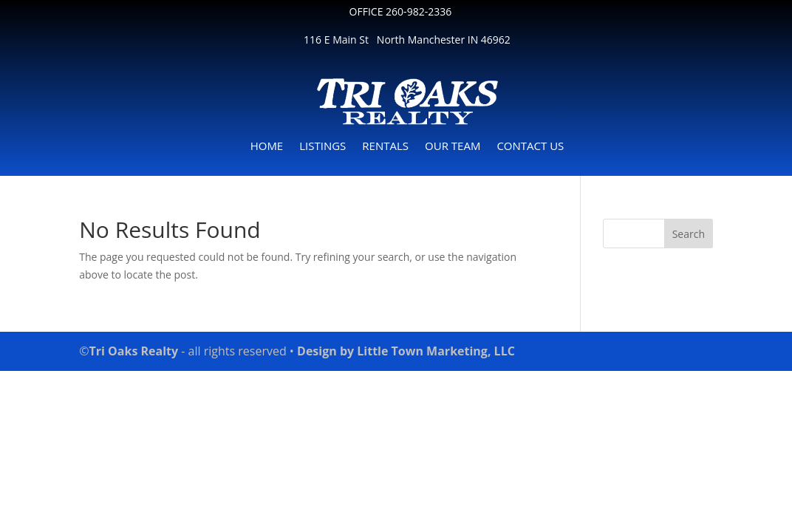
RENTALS (385, 147)
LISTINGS (322, 147)
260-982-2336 (419, 11)
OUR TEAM (453, 147)
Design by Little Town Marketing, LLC (404, 351)
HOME (267, 147)
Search (689, 234)
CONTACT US (530, 147)
